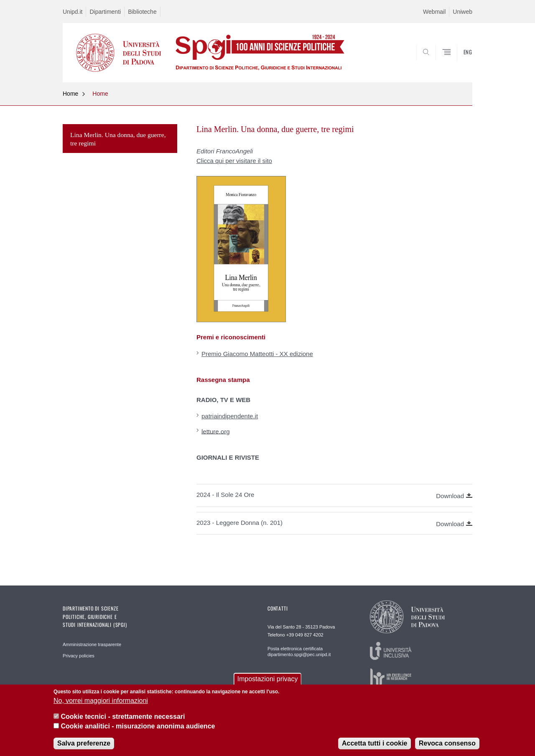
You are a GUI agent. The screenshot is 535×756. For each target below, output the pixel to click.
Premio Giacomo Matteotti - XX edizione (257, 354)
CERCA (459, 62)
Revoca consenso (447, 743)
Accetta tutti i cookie (374, 743)
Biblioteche (142, 12)
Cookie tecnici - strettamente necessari (123, 717)
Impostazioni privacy (268, 679)
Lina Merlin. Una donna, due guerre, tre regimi (118, 139)
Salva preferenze (84, 743)
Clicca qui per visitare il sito (234, 161)
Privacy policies (79, 656)
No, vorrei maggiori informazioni (101, 701)
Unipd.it (73, 12)
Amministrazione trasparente (92, 644)
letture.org (216, 431)
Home (70, 94)
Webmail (434, 12)
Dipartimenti (105, 12)
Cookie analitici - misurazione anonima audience (138, 726)
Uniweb (462, 12)
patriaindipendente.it (230, 416)
